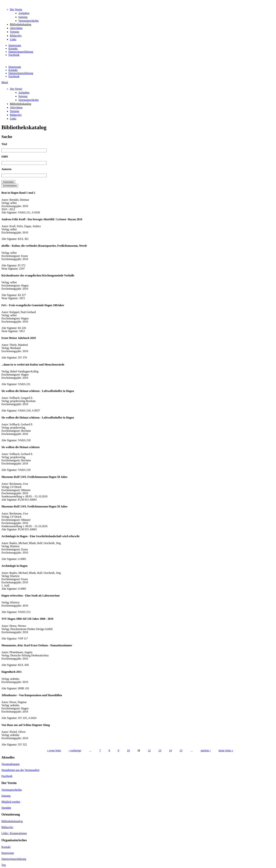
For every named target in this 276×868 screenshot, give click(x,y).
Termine (15, 32)
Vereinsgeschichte (29, 21)
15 (181, 750)
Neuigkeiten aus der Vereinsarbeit (20, 770)
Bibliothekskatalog (21, 24)
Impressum (15, 45)
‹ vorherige (75, 750)
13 (160, 750)
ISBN (5, 157)
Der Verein (16, 9)
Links (13, 39)
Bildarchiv (16, 36)
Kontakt (13, 49)
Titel (4, 144)
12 (149, 750)
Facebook (14, 55)
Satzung (23, 17)
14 (170, 750)
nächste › (206, 750)
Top (4, 865)
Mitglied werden (11, 802)
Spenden (6, 808)
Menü (5, 82)
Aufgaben (24, 13)
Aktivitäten (16, 28)
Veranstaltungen (10, 764)
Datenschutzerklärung (21, 52)
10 (128, 750)
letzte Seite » (226, 750)
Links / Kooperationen (14, 833)
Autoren (6, 169)
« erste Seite (54, 750)
